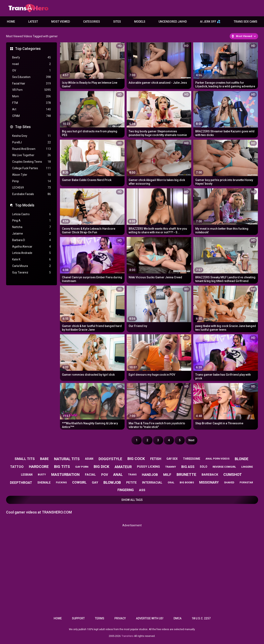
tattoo (17, 467)
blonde (242, 459)
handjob (150, 475)
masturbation (65, 474)
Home (11, 22)
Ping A (32, 221)
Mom (32, 96)
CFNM (32, 116)
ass (142, 490)
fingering (126, 490)
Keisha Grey (32, 136)
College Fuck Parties (32, 168)
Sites (117, 22)
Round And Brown (32, 149)
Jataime (32, 234)
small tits (25, 459)
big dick (102, 467)
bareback (210, 475)
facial (90, 475)
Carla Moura (32, 266)
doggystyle (110, 459)
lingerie (247, 467)
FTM (32, 103)
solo (204, 467)
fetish (156, 459)
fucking (61, 483)
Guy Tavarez (32, 273)
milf (167, 475)
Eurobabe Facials (32, 194)
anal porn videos (217, 459)
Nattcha (32, 227)
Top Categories (28, 49)
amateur (123, 467)
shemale (44, 483)
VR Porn (32, 90)
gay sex (172, 459)
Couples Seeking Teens (32, 162)
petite (131, 483)
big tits (62, 467)
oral (171, 483)
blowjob (112, 482)
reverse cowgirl (224, 467)
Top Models (25, 205)
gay (95, 483)
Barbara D (32, 240)
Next (191, 440)
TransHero (127, 636)
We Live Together (32, 155)
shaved (229, 482)
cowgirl (79, 482)
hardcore (39, 467)
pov (105, 475)
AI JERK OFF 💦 (210, 22)
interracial (152, 483)
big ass (188, 467)
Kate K (32, 259)
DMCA (178, 618)
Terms (100, 618)
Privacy (120, 618)
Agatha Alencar (32, 247)
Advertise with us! (150, 618)
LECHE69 (32, 188)
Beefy (32, 58)
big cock (136, 459)
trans (132, 475)
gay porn (82, 467)
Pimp (32, 181)
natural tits (67, 459)
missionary (209, 482)
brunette (186, 474)
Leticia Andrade (32, 253)
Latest (33, 22)
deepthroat (21, 483)
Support (78, 618)
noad (32, 64)
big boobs (187, 482)
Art (32, 109)
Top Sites (23, 127)
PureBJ (32, 142)
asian (89, 459)
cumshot (233, 474)
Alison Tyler (32, 175)
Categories (92, 22)
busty (42, 475)
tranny (171, 467)
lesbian (27, 475)
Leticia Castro (32, 214)
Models (140, 22)
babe (44, 459)
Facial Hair (32, 84)
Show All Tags (132, 500)
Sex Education (32, 77)
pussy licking (148, 467)
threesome (192, 459)
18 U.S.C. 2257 (201, 618)
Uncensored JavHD (173, 22)
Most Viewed (61, 22)
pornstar (246, 483)
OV (32, 71)
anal (118, 474)
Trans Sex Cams (246, 22)
